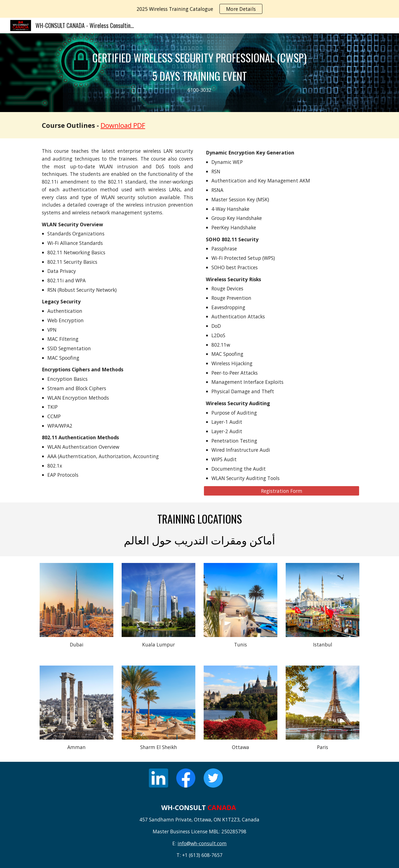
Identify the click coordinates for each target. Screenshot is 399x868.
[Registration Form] (282, 491)
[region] (199, 9)
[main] (199, 73)
